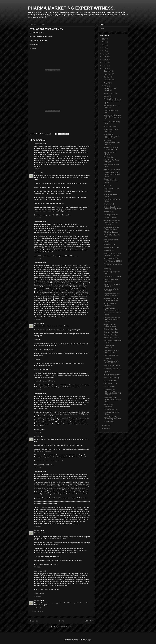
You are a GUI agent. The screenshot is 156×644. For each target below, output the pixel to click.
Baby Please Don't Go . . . (112, 258)
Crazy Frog (107, 269)
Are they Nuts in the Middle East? (110, 304)
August (107, 83)
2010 (104, 57)
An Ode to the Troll (110, 381)
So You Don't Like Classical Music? (110, 325)
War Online (107, 186)
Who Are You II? (109, 204)
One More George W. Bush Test (111, 280)
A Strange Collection (111, 218)
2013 (104, 48)
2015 (104, 42)
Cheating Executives (111, 215)
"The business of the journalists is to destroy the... (112, 400)
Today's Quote (108, 250)
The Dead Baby (109, 157)
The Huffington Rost (110, 409)
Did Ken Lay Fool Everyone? (109, 347)
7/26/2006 (37, 596)
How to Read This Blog (111, 378)
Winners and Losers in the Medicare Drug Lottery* (113, 254)
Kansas (37, 173)
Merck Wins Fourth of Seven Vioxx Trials (111, 299)
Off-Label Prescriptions (111, 338)
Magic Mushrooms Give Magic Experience (112, 295)
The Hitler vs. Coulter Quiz (113, 276)
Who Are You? (108, 212)
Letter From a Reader (111, 355)
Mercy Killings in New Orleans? (111, 241)
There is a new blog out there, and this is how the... (112, 174)
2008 (104, 63)
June (106, 425)
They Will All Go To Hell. (112, 189)
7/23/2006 (37, 218)
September (108, 80)
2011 (104, 54)
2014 (104, 45)
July (106, 86)
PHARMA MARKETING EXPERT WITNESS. (71, 8)
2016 (104, 39)
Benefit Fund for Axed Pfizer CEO (111, 130)
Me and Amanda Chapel (112, 169)
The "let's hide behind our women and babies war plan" (112, 101)
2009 (104, 60)
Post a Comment (37, 612)
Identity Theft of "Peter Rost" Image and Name (112, 418)
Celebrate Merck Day (111, 332)
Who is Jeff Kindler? (110, 127)
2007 (104, 65)
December (108, 71)
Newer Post (34, 621)
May (106, 428)
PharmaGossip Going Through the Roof (111, 148)
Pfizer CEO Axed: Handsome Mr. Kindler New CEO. (112, 143)
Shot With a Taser (110, 244)
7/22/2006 (37, 169)
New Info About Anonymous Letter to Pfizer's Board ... (111, 136)
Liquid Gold (108, 372)
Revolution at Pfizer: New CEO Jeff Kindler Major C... (112, 117)
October (107, 77)
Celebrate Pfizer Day (111, 335)
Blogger (89, 640)
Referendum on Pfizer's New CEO (112, 107)
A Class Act (108, 96)
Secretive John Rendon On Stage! (112, 290)
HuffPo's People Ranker (112, 366)
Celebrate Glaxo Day (111, 329)
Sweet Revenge (109, 422)
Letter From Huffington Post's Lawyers (111, 351)
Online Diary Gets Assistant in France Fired (111, 181)
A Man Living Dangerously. (113, 369)
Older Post (89, 621)
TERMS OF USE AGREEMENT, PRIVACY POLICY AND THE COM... (113, 392)
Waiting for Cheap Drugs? (112, 375)
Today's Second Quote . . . (113, 247)
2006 (104, 69)
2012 (104, 51)
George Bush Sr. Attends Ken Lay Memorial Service (112, 319)
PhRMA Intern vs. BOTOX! (113, 261)
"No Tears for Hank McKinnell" (110, 89)
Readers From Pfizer (111, 93)
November (108, 74)
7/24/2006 (37, 567)
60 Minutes (107, 358)
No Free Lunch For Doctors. (110, 153)
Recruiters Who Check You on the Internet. (111, 228)
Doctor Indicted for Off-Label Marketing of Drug (113, 208)
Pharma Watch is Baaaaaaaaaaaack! (111, 309)
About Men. (108, 192)
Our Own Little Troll (110, 384)
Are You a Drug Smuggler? (109, 405)
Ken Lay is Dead (109, 386)
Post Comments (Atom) (65, 627)
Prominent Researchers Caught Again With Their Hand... (112, 222)
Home (62, 621)
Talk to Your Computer (111, 232)
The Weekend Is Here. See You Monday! (111, 362)
